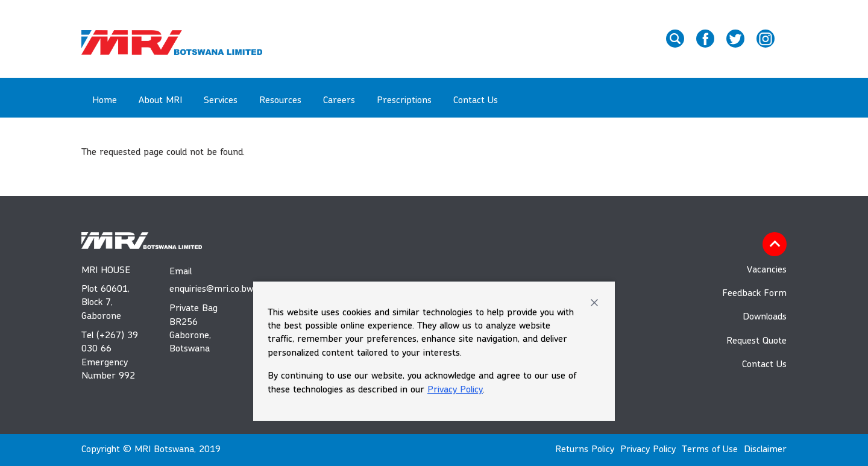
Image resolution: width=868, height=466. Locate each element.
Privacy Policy (455, 390)
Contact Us (476, 101)
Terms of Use (710, 450)
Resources (280, 101)
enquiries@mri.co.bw (200, 289)
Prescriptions (404, 101)
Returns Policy (585, 450)
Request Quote (756, 341)
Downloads (765, 317)
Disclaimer (765, 450)
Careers (339, 101)
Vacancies (767, 270)
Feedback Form (754, 294)
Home (105, 101)
